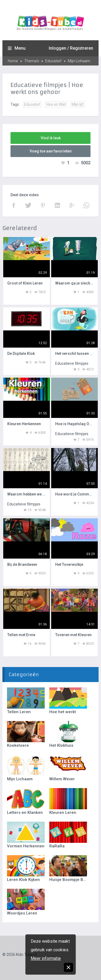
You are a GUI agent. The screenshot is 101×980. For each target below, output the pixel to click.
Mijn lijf (78, 104)
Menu (20, 48)
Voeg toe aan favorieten (51, 151)
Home (13, 61)
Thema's (32, 61)
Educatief (53, 61)
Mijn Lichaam (79, 61)
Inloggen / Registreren (71, 48)
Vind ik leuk (51, 138)
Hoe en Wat (56, 104)
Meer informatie (46, 958)
